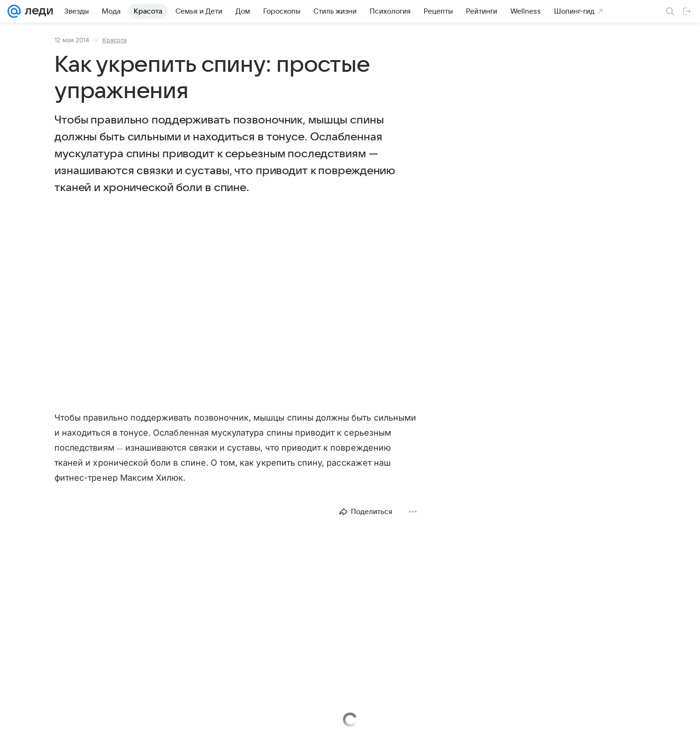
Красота (114, 40)
